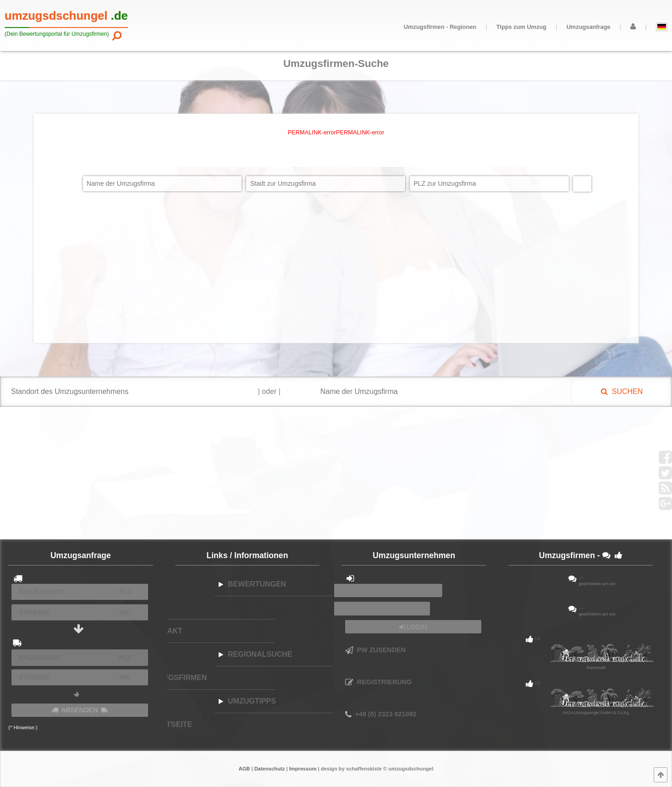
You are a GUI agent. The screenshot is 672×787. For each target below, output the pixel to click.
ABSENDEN (80, 710)
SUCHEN (622, 391)
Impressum (303, 769)
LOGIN (413, 627)
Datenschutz (270, 769)
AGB (245, 769)
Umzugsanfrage (589, 27)
